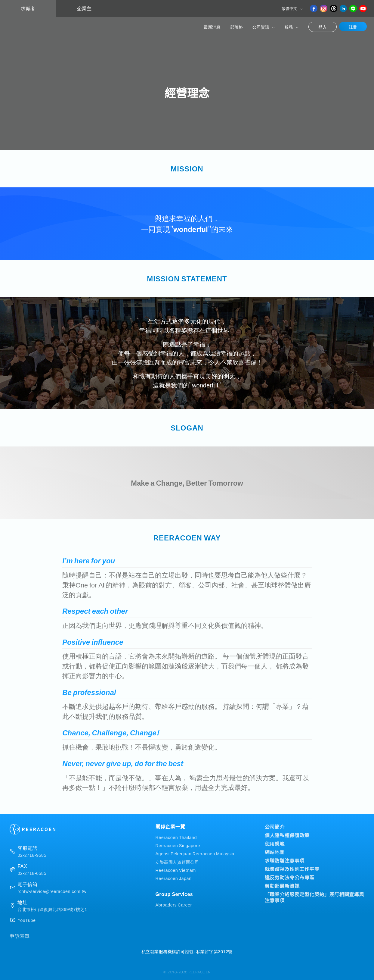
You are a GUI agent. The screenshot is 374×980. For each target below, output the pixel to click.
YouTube (26, 920)
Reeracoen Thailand (176, 837)
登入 (323, 27)
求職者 (28, 8)
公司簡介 (275, 827)
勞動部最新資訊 (282, 886)
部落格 (236, 27)
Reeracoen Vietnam (175, 870)
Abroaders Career (173, 905)
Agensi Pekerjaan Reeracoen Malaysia (195, 853)
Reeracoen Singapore (178, 845)
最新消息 (212, 27)
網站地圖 (275, 852)
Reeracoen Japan (173, 878)
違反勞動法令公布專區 (290, 877)
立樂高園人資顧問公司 (177, 862)
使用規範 (275, 844)
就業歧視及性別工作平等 (292, 869)
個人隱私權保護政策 (287, 835)
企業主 (84, 8)
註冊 (353, 27)
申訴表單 (20, 936)
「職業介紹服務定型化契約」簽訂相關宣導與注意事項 (314, 897)
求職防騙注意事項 (285, 860)
